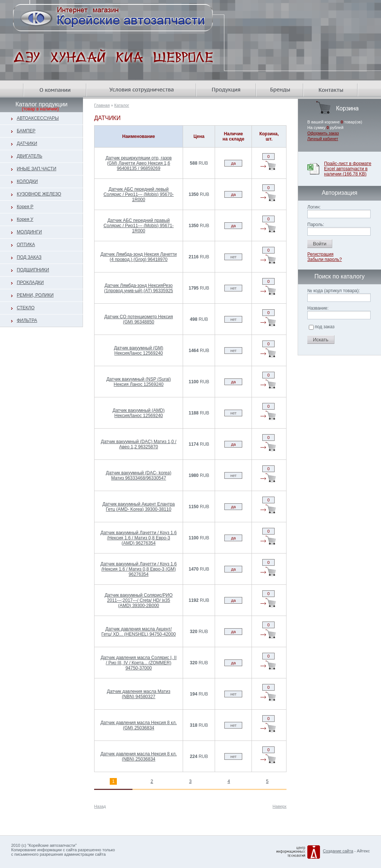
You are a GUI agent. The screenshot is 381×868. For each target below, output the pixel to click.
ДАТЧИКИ (27, 143)
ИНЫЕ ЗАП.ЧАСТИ (36, 169)
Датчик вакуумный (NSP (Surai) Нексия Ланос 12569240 (139, 382)
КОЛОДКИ (27, 181)
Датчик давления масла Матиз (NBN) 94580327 (138, 694)
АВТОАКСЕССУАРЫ (38, 118)
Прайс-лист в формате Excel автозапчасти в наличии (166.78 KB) (348, 169)
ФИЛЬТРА (27, 320)
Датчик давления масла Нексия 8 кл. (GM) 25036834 (139, 725)
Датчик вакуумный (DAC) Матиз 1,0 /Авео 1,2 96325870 (139, 444)
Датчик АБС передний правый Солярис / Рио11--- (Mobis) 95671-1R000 (139, 226)
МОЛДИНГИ (29, 232)
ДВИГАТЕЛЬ (30, 156)
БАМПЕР (26, 131)
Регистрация (320, 254)
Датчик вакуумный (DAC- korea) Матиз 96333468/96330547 (139, 475)
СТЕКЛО (26, 308)
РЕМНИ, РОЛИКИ (35, 295)
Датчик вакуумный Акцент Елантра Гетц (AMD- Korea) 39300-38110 (139, 507)
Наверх (280, 806)
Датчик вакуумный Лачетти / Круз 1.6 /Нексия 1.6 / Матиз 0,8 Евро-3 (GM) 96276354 (139, 569)
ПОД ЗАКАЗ (29, 257)
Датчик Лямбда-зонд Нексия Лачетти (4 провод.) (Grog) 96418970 (139, 257)
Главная (102, 105)
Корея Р (25, 207)
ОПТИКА (26, 245)
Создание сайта (338, 851)
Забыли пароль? (325, 259)
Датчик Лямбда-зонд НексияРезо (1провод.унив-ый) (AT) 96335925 (139, 288)
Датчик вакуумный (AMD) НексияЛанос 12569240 (139, 413)
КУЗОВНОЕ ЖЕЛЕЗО (39, 194)
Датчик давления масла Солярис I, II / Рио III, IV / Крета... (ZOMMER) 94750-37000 (138, 663)
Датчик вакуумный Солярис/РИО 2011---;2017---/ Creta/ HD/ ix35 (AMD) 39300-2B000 (139, 600)
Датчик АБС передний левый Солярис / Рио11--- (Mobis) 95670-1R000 (139, 194)
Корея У (25, 219)
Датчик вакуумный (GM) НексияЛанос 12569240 (139, 351)
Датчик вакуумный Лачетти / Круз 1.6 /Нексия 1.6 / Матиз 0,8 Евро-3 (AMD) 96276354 (139, 538)
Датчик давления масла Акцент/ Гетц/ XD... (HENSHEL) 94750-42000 (139, 632)
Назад (100, 806)
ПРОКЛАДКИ (30, 283)
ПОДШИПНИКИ (33, 270)
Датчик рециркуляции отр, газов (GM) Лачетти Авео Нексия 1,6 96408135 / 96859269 (139, 163)
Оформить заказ (323, 133)
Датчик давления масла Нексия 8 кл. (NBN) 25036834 (139, 756)
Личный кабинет (323, 139)
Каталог (122, 105)
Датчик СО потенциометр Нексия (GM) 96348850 (138, 319)
